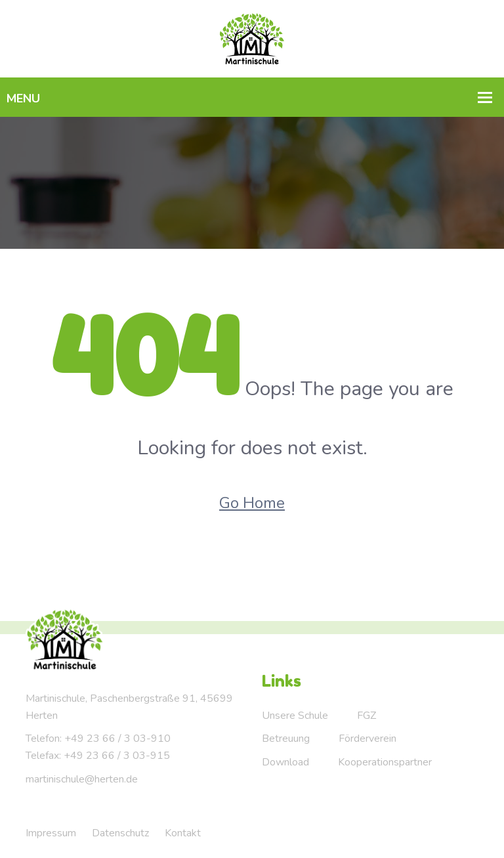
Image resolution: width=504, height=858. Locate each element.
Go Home (252, 503)
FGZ (367, 716)
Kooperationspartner (385, 762)
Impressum (51, 833)
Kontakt (183, 833)
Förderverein (367, 739)
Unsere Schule (295, 716)
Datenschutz (120, 833)
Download (285, 762)
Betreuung (286, 739)
